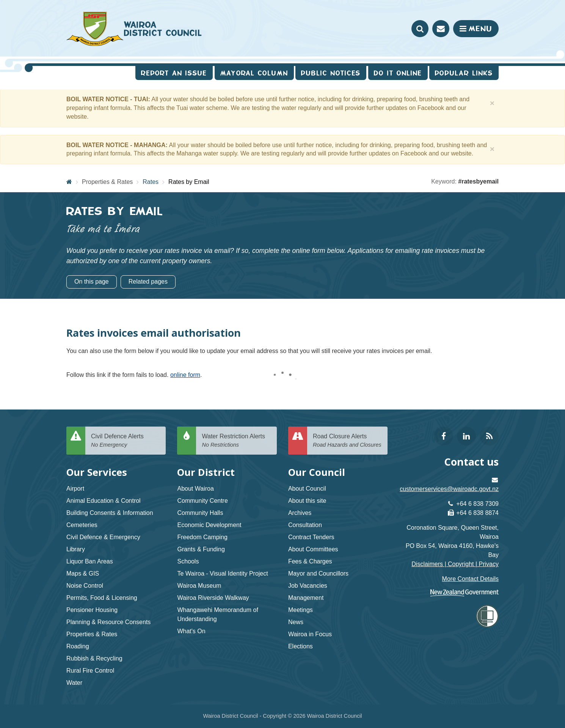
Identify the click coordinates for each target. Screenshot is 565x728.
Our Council (317, 472)
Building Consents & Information (110, 513)
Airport (75, 489)
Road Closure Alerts (347, 441)
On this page (92, 282)
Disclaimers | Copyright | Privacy (455, 564)
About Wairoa (195, 489)
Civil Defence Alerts (126, 441)
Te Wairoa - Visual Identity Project (222, 573)
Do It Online (398, 73)
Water (74, 683)
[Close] (492, 103)
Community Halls (200, 513)
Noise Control (85, 586)
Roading (78, 646)
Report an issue (174, 73)
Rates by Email (189, 182)
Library (76, 549)
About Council (307, 489)
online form (185, 375)
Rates (151, 182)
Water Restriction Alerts (236, 441)
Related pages (148, 282)
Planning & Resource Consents (108, 622)
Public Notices (331, 73)
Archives (300, 513)
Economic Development (209, 525)
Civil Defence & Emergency (103, 537)
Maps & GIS (83, 573)
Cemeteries (82, 525)
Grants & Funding (201, 549)
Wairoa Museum (199, 586)
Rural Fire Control (90, 671)
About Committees (313, 549)
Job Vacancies (308, 586)
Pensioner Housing (92, 610)
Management (306, 598)
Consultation (305, 525)
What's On (191, 631)
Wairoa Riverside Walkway (213, 598)
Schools (188, 561)
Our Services (97, 472)
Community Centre (202, 501)
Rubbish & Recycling (94, 658)
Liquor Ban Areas (90, 561)
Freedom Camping (202, 537)
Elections (301, 646)
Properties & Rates (107, 182)
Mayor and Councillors (318, 573)
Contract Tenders (311, 537)
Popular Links (464, 73)
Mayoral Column (254, 73)
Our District (206, 472)
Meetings (301, 610)
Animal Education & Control (104, 501)
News (296, 622)
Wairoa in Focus (310, 634)
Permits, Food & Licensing (102, 598)
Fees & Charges (310, 561)
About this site (307, 501)
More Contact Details (470, 579)
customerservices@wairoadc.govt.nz (449, 489)
